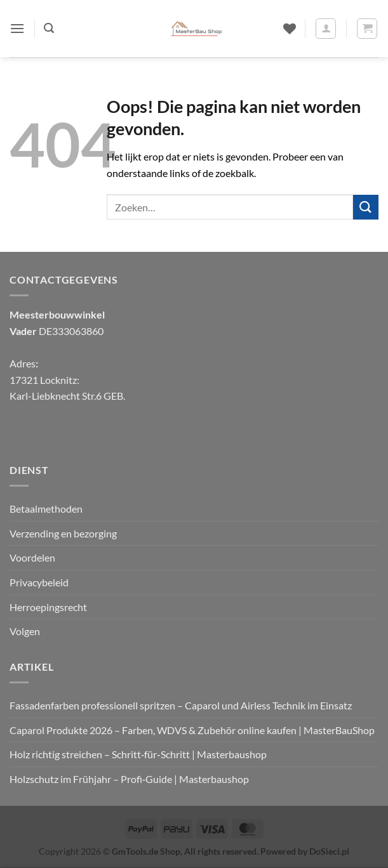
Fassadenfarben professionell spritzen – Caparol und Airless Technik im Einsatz (181, 705)
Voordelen (32, 557)
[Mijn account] (326, 29)
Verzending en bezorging (63, 533)
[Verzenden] (366, 207)
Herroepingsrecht (48, 607)
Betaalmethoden (46, 509)
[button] (17, 28)
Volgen (25, 631)
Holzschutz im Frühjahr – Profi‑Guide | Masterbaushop (129, 779)
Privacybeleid (39, 582)
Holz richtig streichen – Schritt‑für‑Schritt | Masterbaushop (138, 754)
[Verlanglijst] (290, 29)
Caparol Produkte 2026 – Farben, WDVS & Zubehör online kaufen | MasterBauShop (192, 730)
